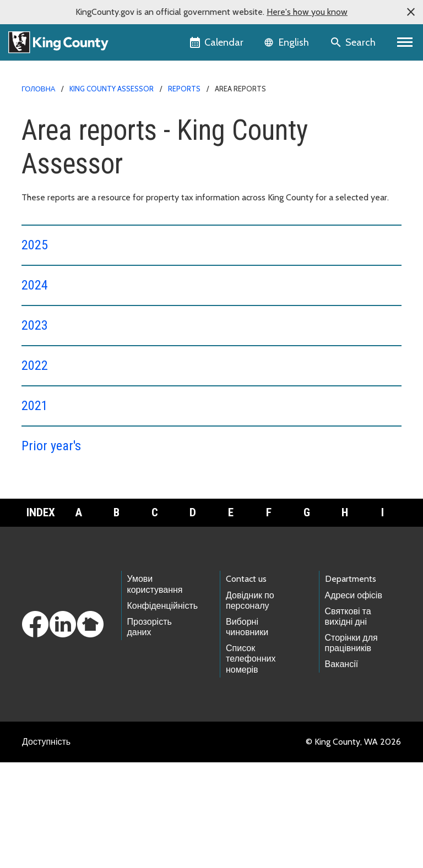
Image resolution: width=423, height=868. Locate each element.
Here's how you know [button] (307, 12)
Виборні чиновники (247, 733)
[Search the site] (354, 42)
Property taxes (61, 531)
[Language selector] (288, 42)
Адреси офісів (354, 701)
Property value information (83, 549)
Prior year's (51, 446)
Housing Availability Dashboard (86, 514)
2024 (35, 285)
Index (41, 618)
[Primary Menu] (405, 42)
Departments (351, 684)
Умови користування (155, 690)
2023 (35, 325)
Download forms (60, 584)
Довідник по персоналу (250, 706)
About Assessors (64, 496)
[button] (411, 12)
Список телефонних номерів (251, 764)
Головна (38, 89)
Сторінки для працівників (351, 749)
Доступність (46, 847)
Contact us (246, 684)
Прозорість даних (150, 733)
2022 (35, 365)
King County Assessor (112, 89)
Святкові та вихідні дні (348, 722)
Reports (184, 89)
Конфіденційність (163, 711)
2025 (35, 245)
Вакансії (342, 770)
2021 (35, 406)
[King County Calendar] (217, 42)
